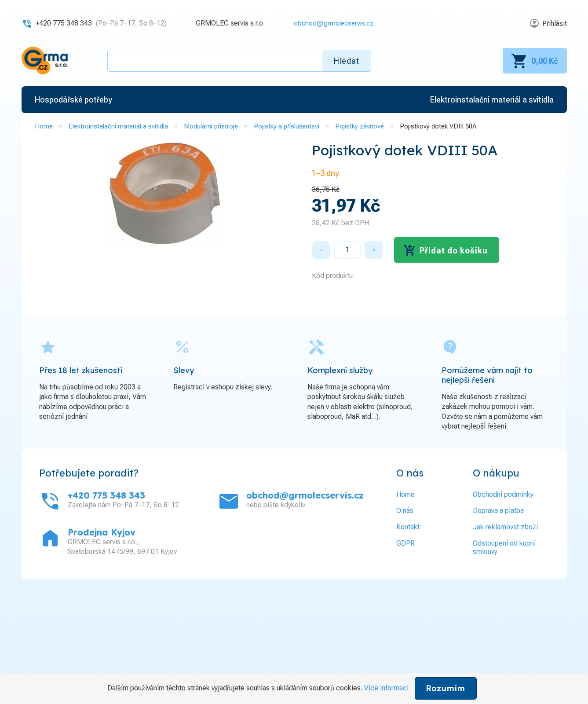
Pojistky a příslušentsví (287, 126)
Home (44, 126)
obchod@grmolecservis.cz (332, 23)
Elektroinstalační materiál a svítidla (118, 126)
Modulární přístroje (211, 126)
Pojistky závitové (360, 126)
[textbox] (239, 61)
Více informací (386, 688)
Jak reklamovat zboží (505, 526)
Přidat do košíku (454, 250)
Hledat (347, 61)
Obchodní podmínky (503, 494)
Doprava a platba (498, 510)
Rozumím (446, 688)
